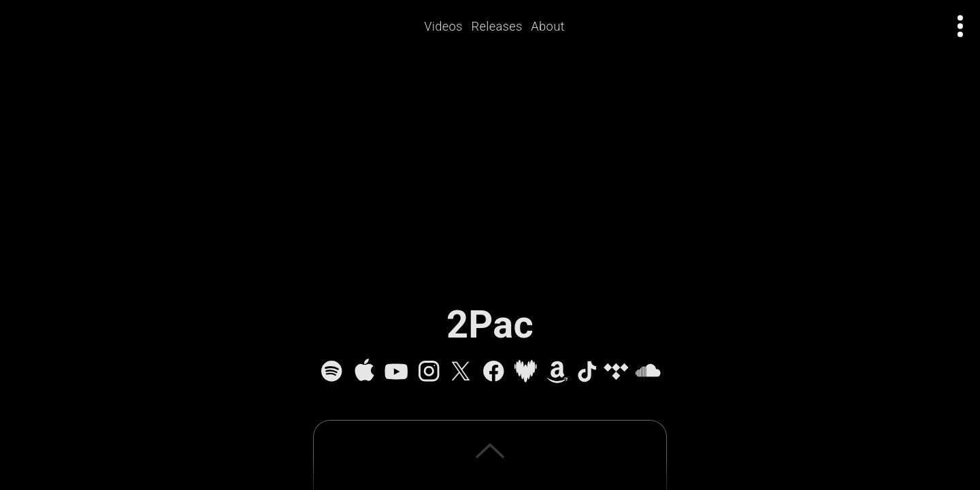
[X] (461, 371)
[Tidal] (616, 371)
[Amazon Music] (557, 371)
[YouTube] (396, 371)
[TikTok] (587, 371)
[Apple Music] (364, 371)
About (548, 26)
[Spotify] (331, 371)
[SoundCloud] (648, 371)
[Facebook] (493, 371)
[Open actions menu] (961, 26)
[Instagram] (429, 371)
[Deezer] (525, 371)
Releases (497, 26)
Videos (444, 26)
